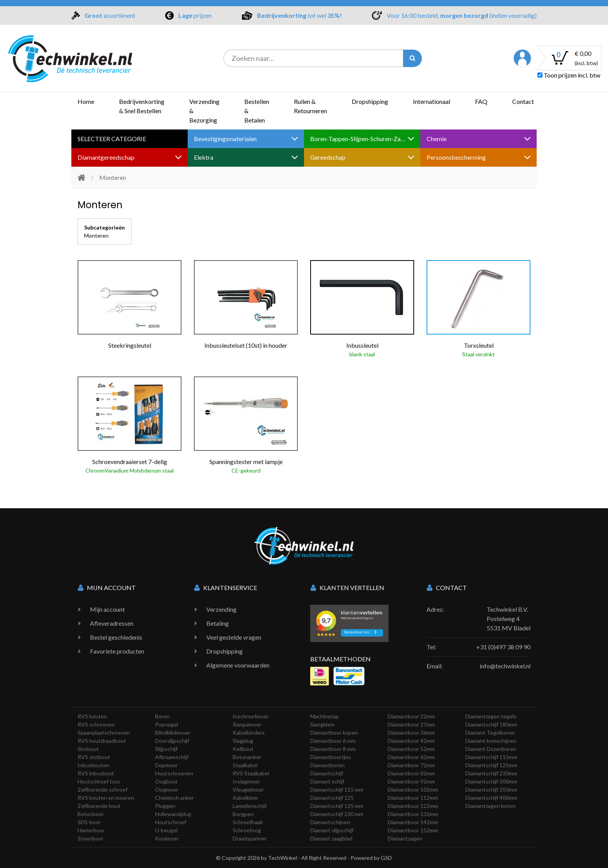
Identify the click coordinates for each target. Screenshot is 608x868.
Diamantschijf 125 (332, 798)
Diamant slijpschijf (332, 830)
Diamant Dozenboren (491, 749)
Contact (523, 101)
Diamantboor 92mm (411, 781)
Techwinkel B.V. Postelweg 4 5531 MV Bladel (509, 619)
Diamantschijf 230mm (491, 773)
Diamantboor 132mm (413, 814)
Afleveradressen (112, 623)
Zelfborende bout (99, 806)
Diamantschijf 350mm (491, 789)
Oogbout (166, 781)
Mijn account (107, 609)
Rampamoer (247, 724)
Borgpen (243, 814)
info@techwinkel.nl (505, 666)
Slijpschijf (166, 749)
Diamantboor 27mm (411, 724)
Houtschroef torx (99, 781)
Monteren (96, 236)
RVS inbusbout (96, 773)
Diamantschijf (327, 773)
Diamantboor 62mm (411, 757)
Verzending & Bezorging (204, 111)
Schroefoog (247, 830)
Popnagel (167, 724)
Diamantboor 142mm (413, 822)
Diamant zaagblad (331, 838)
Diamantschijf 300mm (491, 781)
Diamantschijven (330, 822)
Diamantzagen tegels (491, 716)
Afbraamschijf (172, 757)
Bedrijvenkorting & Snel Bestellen (142, 106)
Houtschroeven (174, 773)
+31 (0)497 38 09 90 (503, 647)
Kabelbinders (249, 733)
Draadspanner (250, 838)
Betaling (218, 623)
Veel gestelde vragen (234, 637)
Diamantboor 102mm (413, 789)
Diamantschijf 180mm (491, 724)
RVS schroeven (96, 724)
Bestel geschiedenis (116, 637)
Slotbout (88, 749)
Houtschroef (171, 822)
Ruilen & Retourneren (310, 106)
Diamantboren (327, 765)
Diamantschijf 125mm (491, 765)
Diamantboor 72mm (411, 765)
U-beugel (166, 830)
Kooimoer (167, 838)
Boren (162, 716)
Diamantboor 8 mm (333, 749)
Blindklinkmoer (173, 733)
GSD (386, 858)
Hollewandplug (173, 814)
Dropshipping (370, 101)
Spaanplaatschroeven (104, 733)
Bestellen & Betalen (257, 111)
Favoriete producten (117, 651)
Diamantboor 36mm (411, 733)
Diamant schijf (327, 781)
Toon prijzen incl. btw (569, 75)
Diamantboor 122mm (413, 806)
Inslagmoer (246, 781)
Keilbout (243, 749)
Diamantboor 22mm (411, 716)
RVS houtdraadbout (102, 741)
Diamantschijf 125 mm (337, 806)
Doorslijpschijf (172, 741)
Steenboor (91, 838)
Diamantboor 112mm (413, 798)
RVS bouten (92, 716)
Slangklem (322, 724)
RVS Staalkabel (251, 773)
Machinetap (325, 716)
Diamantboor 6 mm (333, 741)
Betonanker (247, 757)
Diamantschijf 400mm (491, 798)
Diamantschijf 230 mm (337, 814)
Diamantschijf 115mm (491, 757)
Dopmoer (166, 765)
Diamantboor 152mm (413, 830)
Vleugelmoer (248, 789)
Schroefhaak (248, 822)
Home (86, 101)
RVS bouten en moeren (106, 798)
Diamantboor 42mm (411, 741)
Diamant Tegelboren (490, 733)
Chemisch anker (174, 798)
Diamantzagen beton (491, 806)
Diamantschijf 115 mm (337, 789)
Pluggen (165, 806)
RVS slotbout (94, 757)
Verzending (221, 609)
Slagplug (243, 741)
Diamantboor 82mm (411, 773)
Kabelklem (245, 798)
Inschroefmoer (251, 716)
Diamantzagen (405, 838)
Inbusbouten (93, 765)
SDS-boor (89, 822)
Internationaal (432, 101)
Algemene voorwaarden (238, 665)
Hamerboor (91, 830)
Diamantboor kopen (334, 733)
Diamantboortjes (331, 757)
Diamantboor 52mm (411, 749)
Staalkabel (245, 765)
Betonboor (91, 814)
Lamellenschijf (250, 806)
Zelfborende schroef (103, 789)
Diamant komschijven (491, 741)
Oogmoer (167, 789)
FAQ (481, 101)
